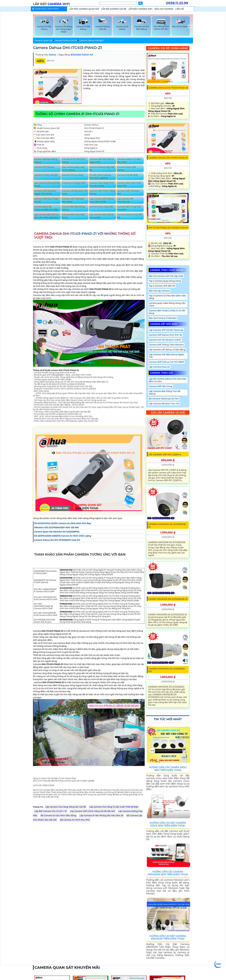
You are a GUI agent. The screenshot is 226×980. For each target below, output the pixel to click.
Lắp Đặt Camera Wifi (141, 9)
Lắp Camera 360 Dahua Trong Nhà (102, 216)
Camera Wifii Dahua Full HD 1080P (166, 362)
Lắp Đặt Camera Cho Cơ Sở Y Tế (51, 811)
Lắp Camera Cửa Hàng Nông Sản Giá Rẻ (66, 807)
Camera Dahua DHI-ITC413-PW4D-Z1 (68, 48)
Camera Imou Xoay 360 (101, 207)
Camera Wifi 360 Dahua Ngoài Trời (102, 161)
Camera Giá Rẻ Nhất (128, 175)
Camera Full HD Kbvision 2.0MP (165, 340)
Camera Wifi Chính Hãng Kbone (102, 192)
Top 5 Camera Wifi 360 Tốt (162, 286)
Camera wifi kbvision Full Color (75, 192)
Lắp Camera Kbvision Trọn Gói (164, 404)
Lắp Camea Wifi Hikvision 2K (125, 200)
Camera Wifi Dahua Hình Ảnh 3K (165, 335)
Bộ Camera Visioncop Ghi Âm (164, 399)
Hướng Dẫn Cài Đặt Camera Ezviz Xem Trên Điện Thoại (168, 824)
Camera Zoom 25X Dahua (127, 169)
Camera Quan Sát (43, 40)
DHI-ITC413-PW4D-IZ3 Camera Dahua (168, 228)
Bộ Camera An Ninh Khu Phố (75, 820)
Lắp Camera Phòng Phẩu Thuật (47, 184)
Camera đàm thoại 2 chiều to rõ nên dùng (167, 312)
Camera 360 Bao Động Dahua (46, 161)
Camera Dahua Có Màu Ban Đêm (129, 161)
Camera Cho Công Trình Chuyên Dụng (102, 184)
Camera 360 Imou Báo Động (73, 216)
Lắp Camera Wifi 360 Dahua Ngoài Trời (166, 356)
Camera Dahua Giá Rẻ (66, 40)
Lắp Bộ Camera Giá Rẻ (114, 9)
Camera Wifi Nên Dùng (161, 386)
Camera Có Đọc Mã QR (46, 175)
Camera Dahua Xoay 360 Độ (102, 169)
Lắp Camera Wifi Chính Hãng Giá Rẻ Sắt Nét (93, 811)
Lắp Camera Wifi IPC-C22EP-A (165, 455)
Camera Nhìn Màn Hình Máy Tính (129, 184)
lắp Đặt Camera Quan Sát (84, 9)
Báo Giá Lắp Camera (159, 291)
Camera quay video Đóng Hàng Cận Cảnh (167, 304)
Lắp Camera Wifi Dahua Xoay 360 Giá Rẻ (102, 200)
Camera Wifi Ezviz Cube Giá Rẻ (46, 200)
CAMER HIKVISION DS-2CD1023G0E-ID (168, 599)
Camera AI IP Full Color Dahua (74, 161)
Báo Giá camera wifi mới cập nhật (166, 276)
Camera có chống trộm (74, 183)
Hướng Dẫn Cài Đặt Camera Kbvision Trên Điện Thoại (168, 937)
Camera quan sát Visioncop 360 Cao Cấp (46, 208)
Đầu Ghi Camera (164, 9)
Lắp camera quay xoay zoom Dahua (73, 169)
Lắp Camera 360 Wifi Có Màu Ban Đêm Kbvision (46, 216)
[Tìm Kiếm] (118, 3)
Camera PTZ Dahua (44, 167)
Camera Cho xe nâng (73, 175)
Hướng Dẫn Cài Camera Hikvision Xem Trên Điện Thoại (168, 873)
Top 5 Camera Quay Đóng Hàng (165, 281)
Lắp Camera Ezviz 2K (159, 367)
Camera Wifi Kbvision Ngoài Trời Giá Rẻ (45, 192)
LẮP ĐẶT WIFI (51, 4)
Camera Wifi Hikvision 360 (129, 192)
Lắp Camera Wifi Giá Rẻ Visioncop (166, 330)
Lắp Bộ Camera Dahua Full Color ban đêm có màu (168, 380)
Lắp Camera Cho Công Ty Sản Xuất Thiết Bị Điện (114, 807)
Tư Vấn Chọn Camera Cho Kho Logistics (100, 176)
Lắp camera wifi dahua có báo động (167, 350)
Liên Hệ (180, 9)
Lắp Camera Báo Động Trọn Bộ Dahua (165, 392)
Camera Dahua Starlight (91, 40)
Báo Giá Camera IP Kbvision (163, 318)
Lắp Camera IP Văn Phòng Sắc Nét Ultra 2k (101, 815)
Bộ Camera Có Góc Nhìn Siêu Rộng (58, 815)
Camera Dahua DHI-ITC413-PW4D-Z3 (168, 88)
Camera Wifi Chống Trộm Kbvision (166, 345)
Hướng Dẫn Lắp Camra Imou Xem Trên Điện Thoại (168, 769)
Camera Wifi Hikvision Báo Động (73, 200)
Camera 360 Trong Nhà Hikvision (129, 208)
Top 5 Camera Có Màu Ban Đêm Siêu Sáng (167, 297)
